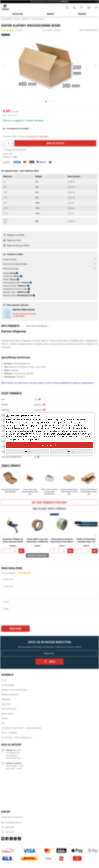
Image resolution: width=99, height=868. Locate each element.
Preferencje (71, 451)
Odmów (28, 451)
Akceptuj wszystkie (50, 445)
